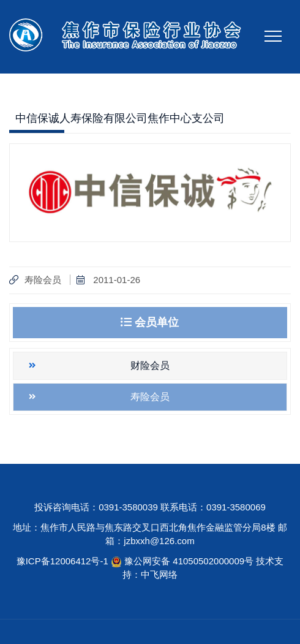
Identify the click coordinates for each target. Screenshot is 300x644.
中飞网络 (159, 574)
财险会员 (150, 366)
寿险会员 (43, 280)
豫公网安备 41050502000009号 (190, 561)
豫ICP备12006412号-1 (62, 561)
